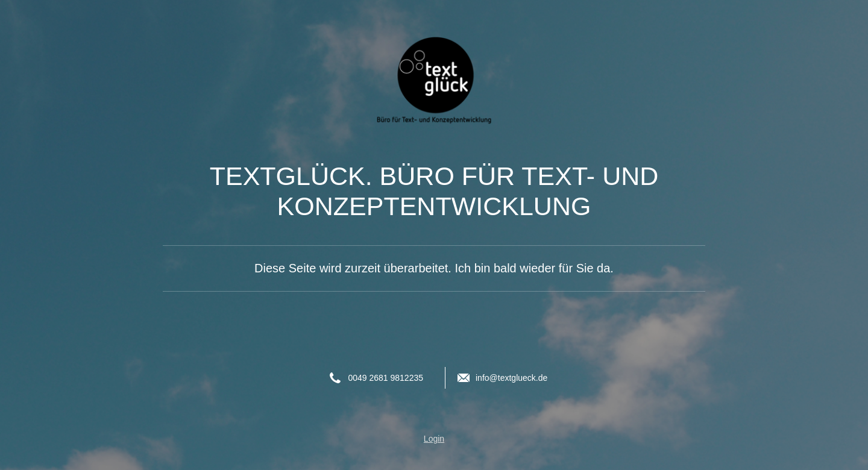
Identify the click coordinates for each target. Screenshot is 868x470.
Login (434, 439)
